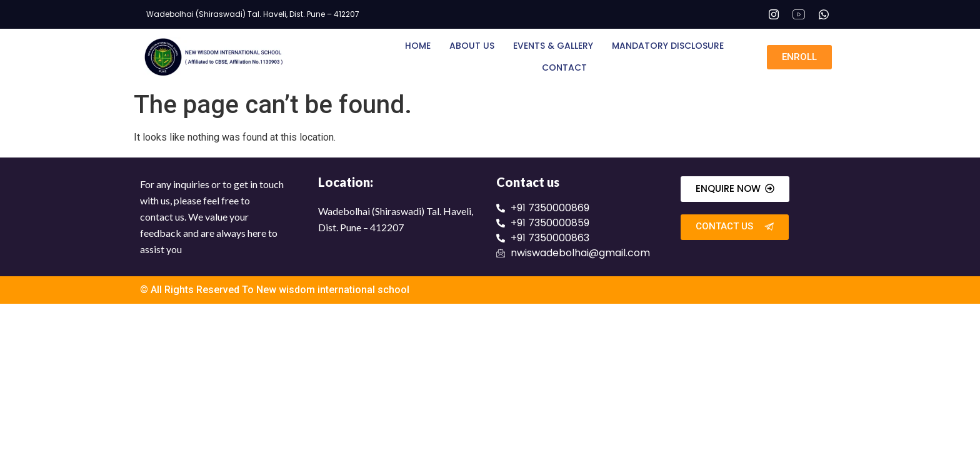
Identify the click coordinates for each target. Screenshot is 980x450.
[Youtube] (799, 14)
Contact (564, 67)
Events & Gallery (553, 46)
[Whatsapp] (824, 14)
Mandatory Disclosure (668, 46)
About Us (472, 46)
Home (418, 46)
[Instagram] (774, 14)
